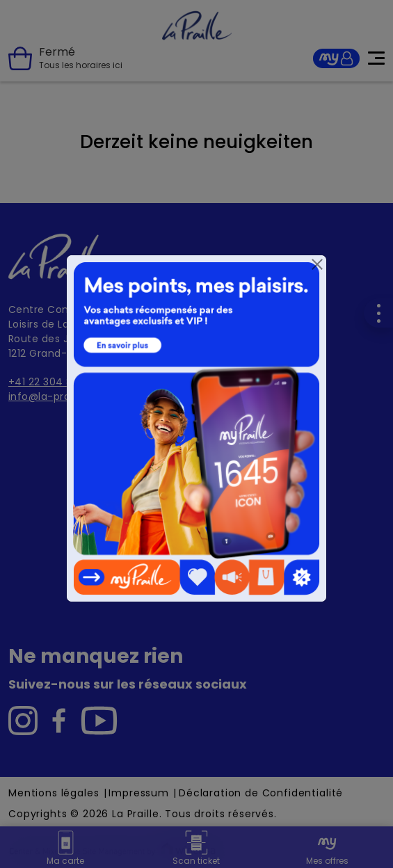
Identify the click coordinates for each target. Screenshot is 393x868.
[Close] (317, 264)
